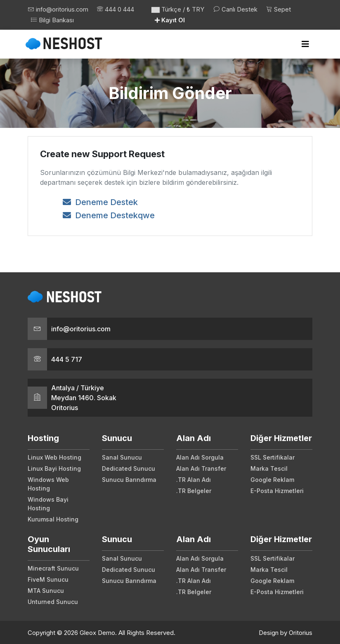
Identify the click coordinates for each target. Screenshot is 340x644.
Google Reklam (272, 478)
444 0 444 (50, 20)
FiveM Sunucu (48, 578)
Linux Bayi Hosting (54, 467)
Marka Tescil (269, 467)
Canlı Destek (236, 9)
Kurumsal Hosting (53, 518)
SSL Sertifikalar (273, 456)
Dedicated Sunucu (129, 467)
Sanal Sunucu (122, 456)
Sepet (280, 9)
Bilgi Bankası (100, 20)
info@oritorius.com (58, 9)
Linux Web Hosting (54, 456)
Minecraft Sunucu (53, 567)
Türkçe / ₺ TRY (178, 9)
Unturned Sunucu (53, 600)
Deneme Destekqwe (109, 214)
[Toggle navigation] (305, 43)
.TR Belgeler (194, 489)
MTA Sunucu (46, 589)
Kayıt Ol (171, 20)
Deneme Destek (100, 201)
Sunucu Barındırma (129, 478)
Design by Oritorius (286, 631)
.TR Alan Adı (194, 478)
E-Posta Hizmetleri (277, 489)
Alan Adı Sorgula (200, 456)
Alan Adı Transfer (201, 467)
